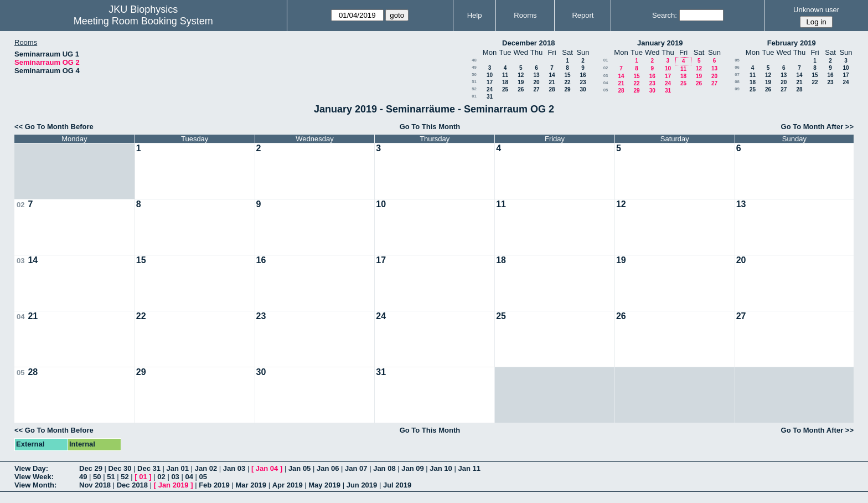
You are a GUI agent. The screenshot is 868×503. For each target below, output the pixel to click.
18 (505, 82)
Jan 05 (299, 468)
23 (583, 82)
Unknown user (816, 10)
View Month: (35, 485)
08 (737, 82)
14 (552, 75)
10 (490, 75)
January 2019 (660, 43)
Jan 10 (441, 468)
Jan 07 (356, 468)
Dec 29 (91, 468)
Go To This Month (430, 127)
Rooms (525, 15)
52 (474, 89)
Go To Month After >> (817, 127)
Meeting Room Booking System (143, 21)
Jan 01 (178, 468)
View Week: (34, 477)
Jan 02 (206, 468)
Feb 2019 (214, 485)
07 (737, 75)
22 (567, 82)
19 (521, 82)
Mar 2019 (251, 485)
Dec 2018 (132, 485)
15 (567, 75)
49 (474, 67)
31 (490, 97)
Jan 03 (234, 468)
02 (606, 68)
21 (552, 82)
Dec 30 (120, 468)
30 (583, 89)
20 (536, 82)
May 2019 (324, 485)
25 (505, 89)
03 (606, 76)
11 (505, 75)
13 (536, 75)
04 (606, 83)
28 (552, 89)
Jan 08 (384, 468)
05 (606, 90)
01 (474, 96)
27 (536, 89)
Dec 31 (149, 468)
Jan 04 (267, 468)
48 (474, 60)
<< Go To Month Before (54, 127)
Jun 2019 (362, 485)
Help (475, 15)
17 (490, 82)
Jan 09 (412, 468)
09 (737, 89)
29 (567, 89)
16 (583, 75)
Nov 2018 (95, 485)
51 (474, 82)
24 (490, 89)
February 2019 (792, 43)
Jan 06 (328, 468)
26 (521, 89)
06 (737, 67)
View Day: (31, 468)
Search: (665, 15)
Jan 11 (469, 468)
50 (474, 75)
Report (583, 15)
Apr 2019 (288, 485)
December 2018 (528, 43)
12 (521, 75)
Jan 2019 (174, 485)
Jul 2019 (397, 485)
